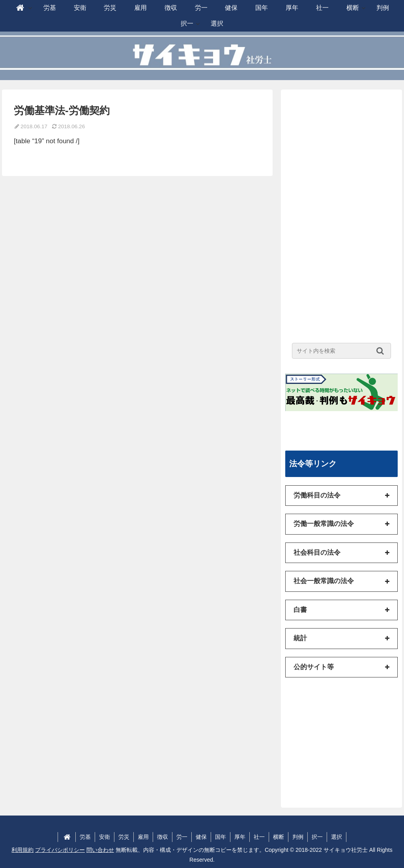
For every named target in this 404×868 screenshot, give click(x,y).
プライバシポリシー (60, 850)
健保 (201, 837)
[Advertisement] (341, 212)
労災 (124, 837)
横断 (279, 837)
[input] (341, 351)
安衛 (105, 837)
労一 (182, 837)
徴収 (163, 837)
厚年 (240, 837)
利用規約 (22, 850)
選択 (337, 837)
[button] (382, 351)
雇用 (143, 837)
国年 (221, 837)
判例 (298, 837)
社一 (259, 837)
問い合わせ (100, 850)
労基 (85, 837)
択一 (317, 837)
